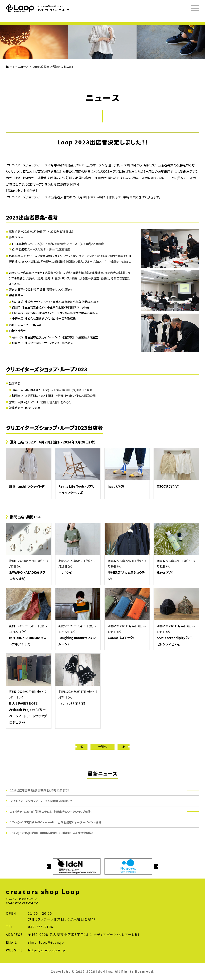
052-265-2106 (41, 927)
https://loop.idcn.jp (47, 950)
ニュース (23, 67)
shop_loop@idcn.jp (46, 942)
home (10, 67)
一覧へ (102, 747)
